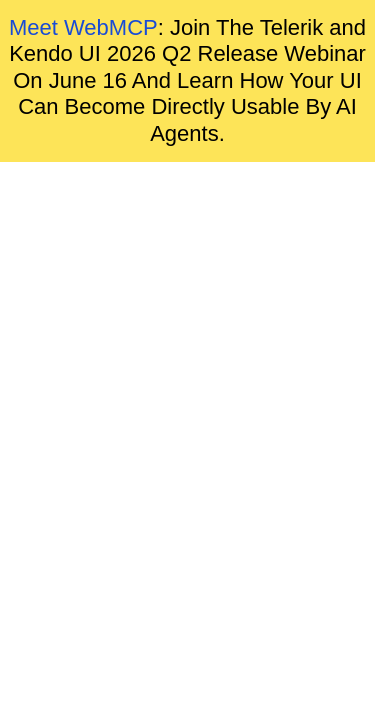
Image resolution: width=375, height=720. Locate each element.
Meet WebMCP (83, 27)
